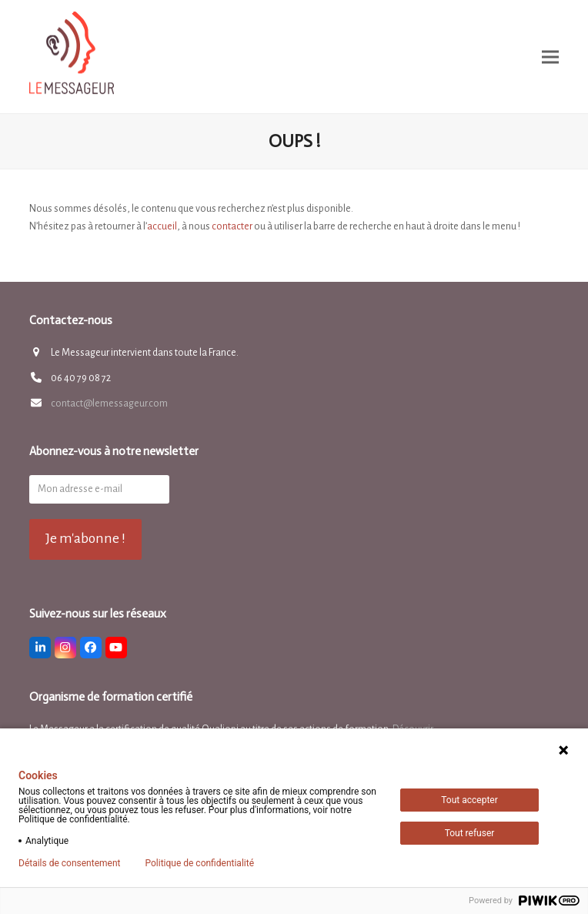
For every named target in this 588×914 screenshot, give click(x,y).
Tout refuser (470, 833)
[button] (550, 57)
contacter (232, 226)
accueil (162, 226)
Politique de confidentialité (199, 863)
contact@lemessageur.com (109, 403)
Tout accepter (469, 800)
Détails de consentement (69, 863)
